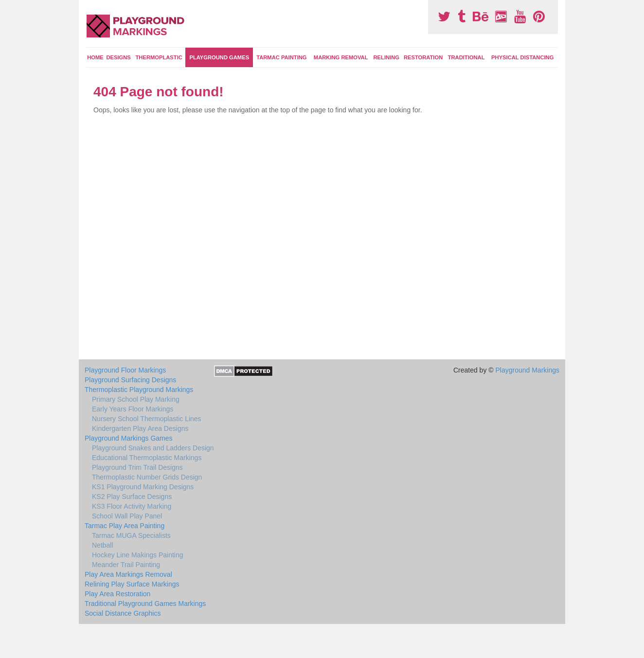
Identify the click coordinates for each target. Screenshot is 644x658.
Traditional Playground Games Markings (145, 604)
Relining (386, 57)
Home (95, 57)
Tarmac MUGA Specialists (131, 535)
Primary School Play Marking (136, 399)
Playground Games (219, 57)
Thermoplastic (159, 57)
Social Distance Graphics (123, 613)
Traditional (466, 57)
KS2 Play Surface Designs (132, 497)
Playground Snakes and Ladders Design (153, 448)
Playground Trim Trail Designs (137, 467)
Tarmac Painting (281, 57)
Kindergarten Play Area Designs (140, 428)
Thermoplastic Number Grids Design (147, 477)
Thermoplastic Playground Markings (139, 390)
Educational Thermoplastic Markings (147, 458)
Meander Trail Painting (126, 565)
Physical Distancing (522, 57)
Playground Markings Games (129, 438)
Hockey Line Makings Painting (138, 555)
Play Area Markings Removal (128, 574)
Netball (103, 545)
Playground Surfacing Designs (130, 380)
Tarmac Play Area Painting (125, 526)
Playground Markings (527, 370)
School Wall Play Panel (127, 516)
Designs (118, 57)
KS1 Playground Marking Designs (143, 487)
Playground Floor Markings (125, 370)
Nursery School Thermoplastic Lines (147, 419)
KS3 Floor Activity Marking (132, 506)
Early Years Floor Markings (133, 409)
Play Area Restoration (117, 594)
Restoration (423, 57)
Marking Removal (341, 57)
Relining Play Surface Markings (132, 584)
